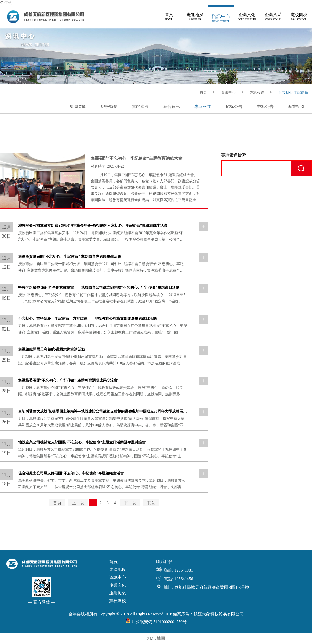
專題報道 (257, 92)
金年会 (6, 2)
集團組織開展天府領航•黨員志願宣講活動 (52, 349)
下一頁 (130, 503)
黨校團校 (118, 601)
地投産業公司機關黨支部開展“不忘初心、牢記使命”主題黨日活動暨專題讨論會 (82, 442)
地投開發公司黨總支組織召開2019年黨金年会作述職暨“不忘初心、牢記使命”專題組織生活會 (93, 226)
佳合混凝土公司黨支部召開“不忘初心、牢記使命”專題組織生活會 (71, 473)
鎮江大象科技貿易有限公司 (219, 614)
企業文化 (118, 585)
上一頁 (78, 503)
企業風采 (118, 593)
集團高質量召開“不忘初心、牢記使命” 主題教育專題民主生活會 (70, 257)
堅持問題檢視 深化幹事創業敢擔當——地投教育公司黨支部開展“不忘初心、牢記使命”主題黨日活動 (99, 288)
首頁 (57, 503)
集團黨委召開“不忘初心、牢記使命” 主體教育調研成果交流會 (68, 380)
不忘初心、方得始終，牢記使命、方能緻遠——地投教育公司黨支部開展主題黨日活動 (87, 318)
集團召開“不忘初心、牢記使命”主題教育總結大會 (136, 158)
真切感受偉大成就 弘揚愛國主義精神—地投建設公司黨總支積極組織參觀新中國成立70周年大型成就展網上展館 (108, 411)
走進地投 (118, 569)
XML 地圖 (156, 638)
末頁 (151, 503)
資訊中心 (228, 92)
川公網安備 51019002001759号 (156, 622)
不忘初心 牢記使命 (293, 92)
